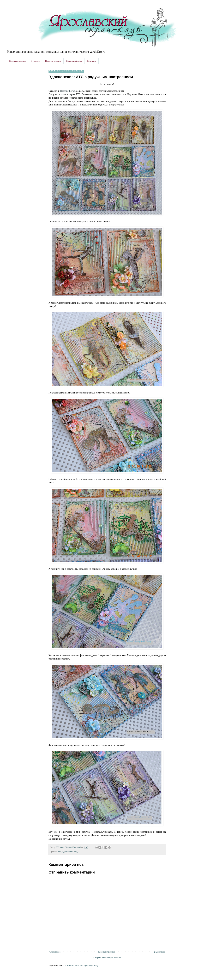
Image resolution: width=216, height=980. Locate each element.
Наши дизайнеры (74, 61)
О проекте (35, 61)
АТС (59, 852)
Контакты (92, 61)
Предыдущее (159, 952)
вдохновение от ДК (71, 852)
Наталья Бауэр (67, 91)
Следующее (55, 952)
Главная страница (18, 61)
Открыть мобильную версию (107, 958)
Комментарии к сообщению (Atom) (81, 965)
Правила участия (53, 61)
